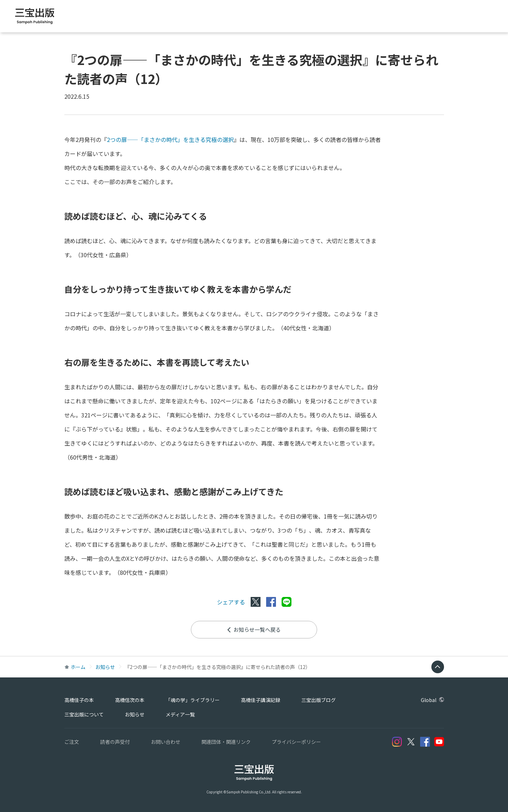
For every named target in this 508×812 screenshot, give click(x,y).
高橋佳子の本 (230, 17)
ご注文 (72, 742)
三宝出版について (84, 714)
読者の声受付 (115, 742)
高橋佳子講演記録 (388, 17)
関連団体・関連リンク (226, 742)
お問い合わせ (166, 742)
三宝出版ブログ (438, 17)
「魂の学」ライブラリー (327, 17)
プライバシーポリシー (296, 742)
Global (479, 18)
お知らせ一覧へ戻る (254, 629)
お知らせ (105, 667)
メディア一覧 (180, 714)
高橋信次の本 (272, 17)
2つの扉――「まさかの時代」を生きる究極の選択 (170, 139)
